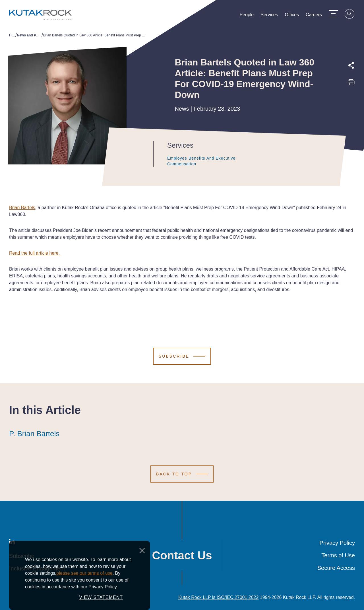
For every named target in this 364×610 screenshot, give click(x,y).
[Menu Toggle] (333, 14)
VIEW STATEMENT (101, 597)
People (247, 16)
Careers (314, 16)
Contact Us (182, 555)
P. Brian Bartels (34, 434)
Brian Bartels (22, 208)
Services (269, 16)
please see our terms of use (84, 573)
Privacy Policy (337, 543)
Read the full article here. (35, 253)
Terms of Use (338, 555)
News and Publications (29, 35)
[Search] (350, 15)
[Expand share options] (351, 65)
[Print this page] (351, 84)
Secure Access (336, 568)
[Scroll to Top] (182, 474)
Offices (292, 16)
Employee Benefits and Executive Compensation (208, 161)
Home (12, 35)
